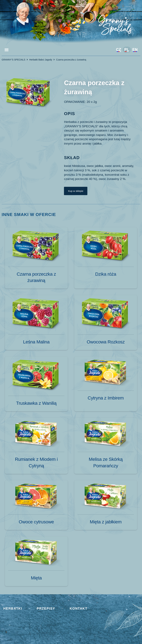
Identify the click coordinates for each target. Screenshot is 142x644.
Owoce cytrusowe (36, 522)
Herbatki (13, 608)
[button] (6, 50)
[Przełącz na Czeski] (119, 50)
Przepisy (46, 608)
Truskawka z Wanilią (36, 403)
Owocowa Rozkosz (106, 342)
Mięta (36, 578)
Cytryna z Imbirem (106, 398)
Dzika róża (106, 274)
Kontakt (79, 608)
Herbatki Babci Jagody (41, 60)
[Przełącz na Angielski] (135, 50)
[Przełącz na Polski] (127, 50)
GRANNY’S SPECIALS (13, 60)
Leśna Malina (36, 342)
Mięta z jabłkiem (106, 522)
